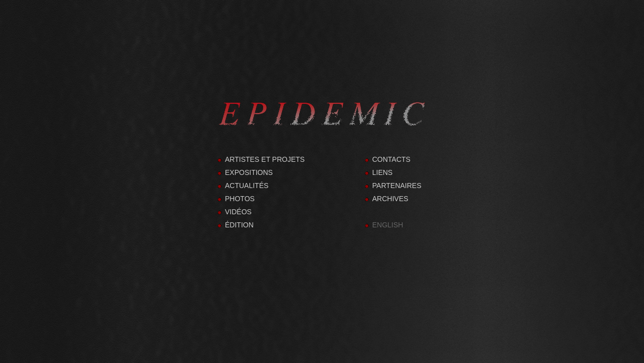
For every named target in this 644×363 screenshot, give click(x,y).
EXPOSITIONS (249, 172)
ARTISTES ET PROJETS (265, 159)
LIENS (382, 172)
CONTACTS (391, 159)
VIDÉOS (238, 212)
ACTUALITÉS (247, 186)
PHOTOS (240, 199)
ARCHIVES (390, 199)
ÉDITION (239, 225)
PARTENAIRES (397, 186)
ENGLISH (388, 225)
